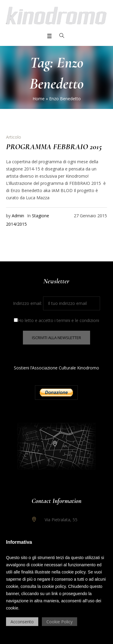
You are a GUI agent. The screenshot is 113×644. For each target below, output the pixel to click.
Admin (18, 216)
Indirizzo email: (56, 303)
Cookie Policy (60, 622)
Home (39, 99)
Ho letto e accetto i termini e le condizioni (56, 320)
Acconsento (22, 622)
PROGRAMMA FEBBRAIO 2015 (54, 147)
